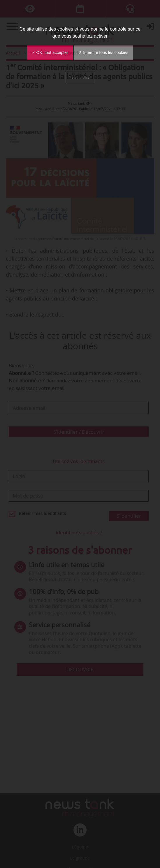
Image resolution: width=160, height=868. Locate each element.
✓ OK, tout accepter (50, 52)
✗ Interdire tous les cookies (103, 52)
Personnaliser (80, 78)
